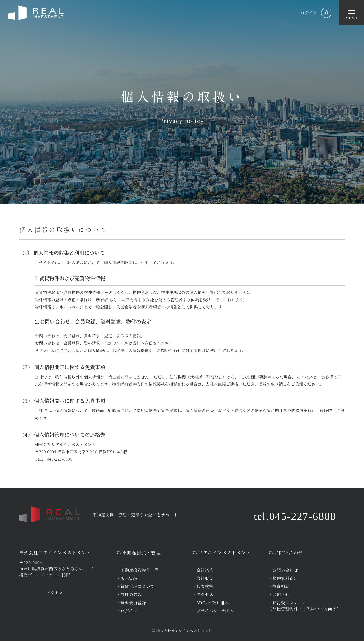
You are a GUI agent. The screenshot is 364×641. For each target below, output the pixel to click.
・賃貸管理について (135, 586)
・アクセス (203, 595)
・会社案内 (203, 570)
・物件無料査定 (283, 578)
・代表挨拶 (203, 586)
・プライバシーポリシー (216, 611)
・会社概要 (203, 578)
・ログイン (127, 611)
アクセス (55, 593)
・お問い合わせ (283, 570)
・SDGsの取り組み (211, 603)
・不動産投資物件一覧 (137, 570)
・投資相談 (279, 586)
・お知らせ (279, 595)
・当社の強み (129, 595)
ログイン (309, 13)
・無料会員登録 (131, 603)
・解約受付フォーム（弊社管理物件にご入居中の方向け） (304, 606)
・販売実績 (127, 578)
